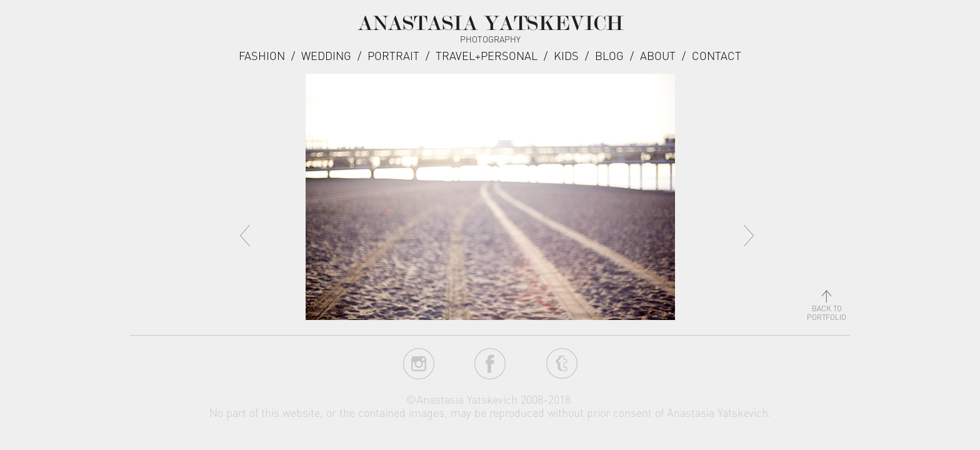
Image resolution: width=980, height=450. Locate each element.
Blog (609, 55)
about (658, 55)
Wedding (326, 55)
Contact (717, 55)
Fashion (262, 55)
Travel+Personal (487, 55)
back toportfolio (827, 308)
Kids (566, 55)
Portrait (393, 55)
